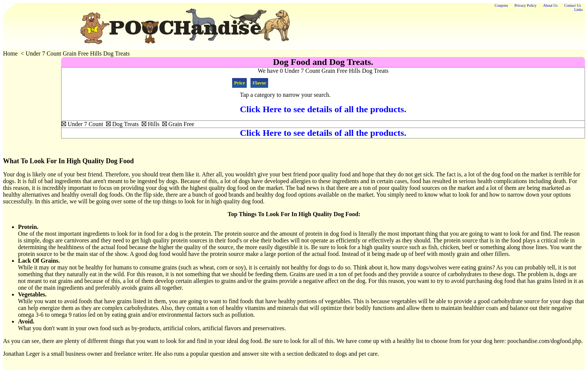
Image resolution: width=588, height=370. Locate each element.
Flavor (259, 83)
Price (239, 83)
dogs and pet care (357, 354)
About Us (550, 5)
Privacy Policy (526, 5)
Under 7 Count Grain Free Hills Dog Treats (78, 53)
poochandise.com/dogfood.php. (545, 341)
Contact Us (572, 5)
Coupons (501, 5)
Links (578, 10)
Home (10, 53)
